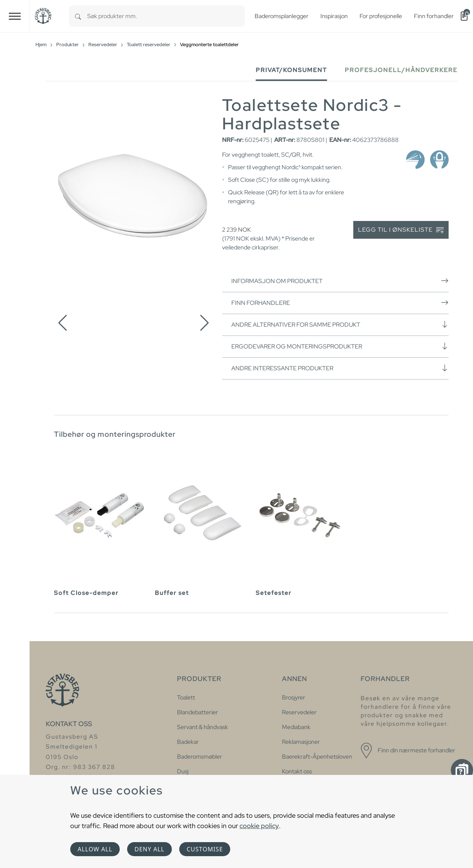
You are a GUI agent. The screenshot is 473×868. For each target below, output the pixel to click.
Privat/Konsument (291, 70)
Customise (205, 849)
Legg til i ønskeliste (401, 230)
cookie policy (259, 826)
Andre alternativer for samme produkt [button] (340, 324)
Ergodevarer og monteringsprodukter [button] (340, 346)
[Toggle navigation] (15, 16)
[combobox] (166, 16)
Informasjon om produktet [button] (340, 281)
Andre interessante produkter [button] (340, 368)
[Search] (78, 16)
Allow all (95, 849)
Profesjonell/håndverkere (401, 70)
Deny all (149, 849)
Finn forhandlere (340, 303)
